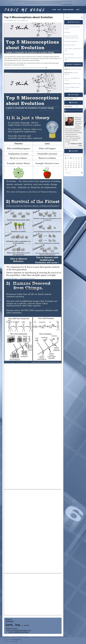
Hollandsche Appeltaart (71, 41)
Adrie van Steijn (69, 78)
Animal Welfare (69, 10)
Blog (59, 10)
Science (27, 21)
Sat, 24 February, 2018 (10, 21)
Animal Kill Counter (70, 45)
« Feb (66, 169)
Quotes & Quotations (74, 110)
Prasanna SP (68, 87)
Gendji (20, 21)
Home (54, 10)
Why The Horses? (69, 54)
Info (78, 10)
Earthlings (67, 32)
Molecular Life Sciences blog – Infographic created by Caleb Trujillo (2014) (25, 68)
